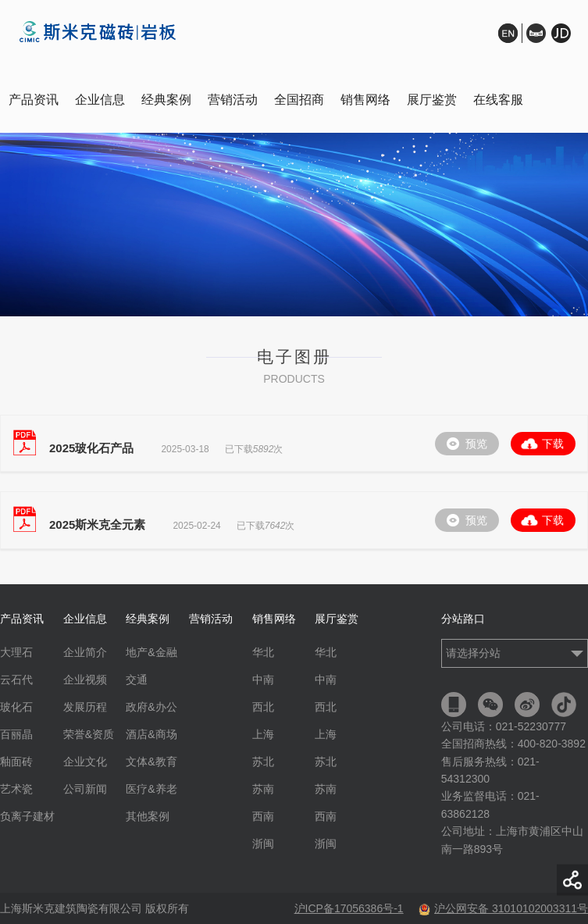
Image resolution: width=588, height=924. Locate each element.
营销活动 (233, 100)
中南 (263, 680)
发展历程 (85, 707)
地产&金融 (151, 652)
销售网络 (365, 100)
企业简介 (85, 652)
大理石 (16, 652)
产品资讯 (34, 100)
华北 (263, 652)
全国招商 (299, 100)
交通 (137, 680)
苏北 (263, 762)
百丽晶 (16, 734)
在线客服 (498, 100)
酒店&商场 (151, 734)
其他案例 (148, 816)
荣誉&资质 (89, 734)
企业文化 (85, 762)
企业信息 (100, 100)
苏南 (263, 789)
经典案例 (166, 100)
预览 (476, 444)
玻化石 (16, 707)
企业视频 (85, 680)
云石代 (16, 680)
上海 (263, 734)
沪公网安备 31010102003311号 (503, 908)
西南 (263, 816)
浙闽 (263, 844)
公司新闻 (85, 789)
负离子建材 (27, 816)
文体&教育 (151, 762)
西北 (263, 707)
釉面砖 (16, 762)
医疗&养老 (151, 789)
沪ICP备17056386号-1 (349, 908)
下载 (553, 444)
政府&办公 (151, 707)
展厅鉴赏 (432, 100)
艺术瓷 (16, 789)
